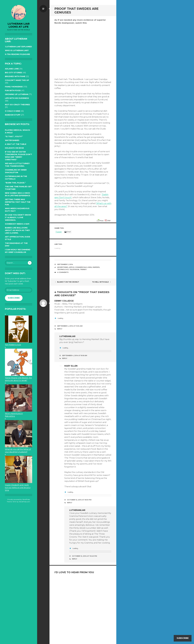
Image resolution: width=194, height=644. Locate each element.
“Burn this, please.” (15, 183)
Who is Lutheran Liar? (17, 50)
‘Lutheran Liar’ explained (18, 47)
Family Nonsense (14, 87)
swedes (96, 267)
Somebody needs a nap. (17, 224)
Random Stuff (13, 115)
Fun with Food (13, 90)
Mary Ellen (71, 366)
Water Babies (12, 140)
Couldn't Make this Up (17, 80)
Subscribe (14, 298)
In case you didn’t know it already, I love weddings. (18, 217)
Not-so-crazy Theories (17, 105)
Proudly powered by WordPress (19, 499)
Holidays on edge (14, 148)
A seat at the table (16, 144)
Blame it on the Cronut (67, 282)
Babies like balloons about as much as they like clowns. (17, 230)
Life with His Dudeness (17, 98)
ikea (90, 267)
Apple (72, 267)
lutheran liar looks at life (19, 25)
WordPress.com (24, 502)
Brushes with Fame (15, 76)
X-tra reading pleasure (17, 54)
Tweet (59, 232)
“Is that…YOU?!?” (14, 136)
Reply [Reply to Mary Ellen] (70, 503)
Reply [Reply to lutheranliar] (65, 358)
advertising (63, 267)
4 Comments (63, 272)
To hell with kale (102, 282)
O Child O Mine (12, 111)
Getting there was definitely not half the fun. (18, 202)
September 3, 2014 (65, 264)
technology (63, 269)
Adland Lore (12, 69)
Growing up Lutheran (17, 94)
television (74, 269)
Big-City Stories (14, 73)
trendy (83, 269)
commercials (81, 267)
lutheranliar (67, 336)
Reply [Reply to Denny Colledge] (60, 329)
